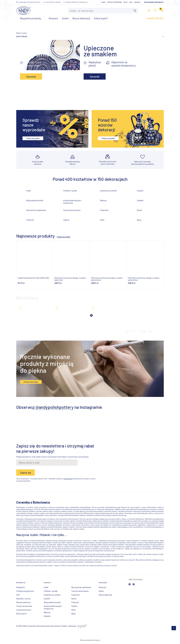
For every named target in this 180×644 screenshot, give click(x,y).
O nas (103, 2)
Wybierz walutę (22, 33)
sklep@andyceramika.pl (154, 2)
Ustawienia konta (24, 612)
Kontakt (137, 2)
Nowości (103, 589)
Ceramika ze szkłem (108, 191)
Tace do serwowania (72, 210)
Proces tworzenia (115, 2)
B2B (131, 2)
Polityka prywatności (25, 593)
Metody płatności (24, 604)
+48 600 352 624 (155, 18)
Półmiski (30, 220)
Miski (102, 220)
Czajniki (140, 191)
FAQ (18, 597)
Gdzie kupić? (22, 616)
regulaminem (68, 481)
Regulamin (21, 589)
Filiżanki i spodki (70, 191)
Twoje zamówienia (24, 608)
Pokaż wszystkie (33, 138)
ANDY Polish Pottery (136, 582)
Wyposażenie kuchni (35, 200)
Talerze (66, 220)
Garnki (139, 210)
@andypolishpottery (54, 409)
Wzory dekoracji (105, 597)
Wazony (103, 200)
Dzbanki (140, 200)
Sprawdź (31, 76)
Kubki (29, 191)
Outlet (101, 593)
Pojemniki (104, 210)
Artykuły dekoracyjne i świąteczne (72, 202)
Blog (126, 2)
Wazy (139, 220)
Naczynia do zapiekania (36, 210)
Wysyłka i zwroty (23, 601)
